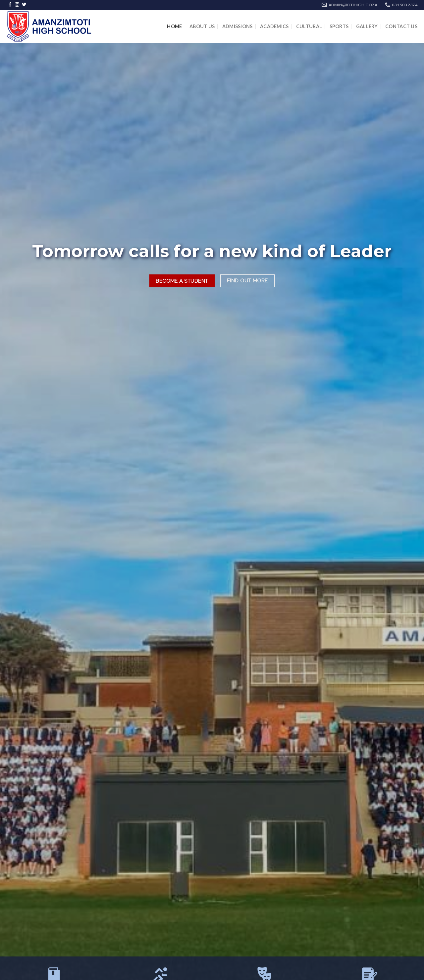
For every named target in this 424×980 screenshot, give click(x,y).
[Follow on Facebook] (10, 5)
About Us (202, 26)
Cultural (309, 26)
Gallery (367, 26)
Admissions (238, 26)
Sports (339, 26)
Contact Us (401, 26)
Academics (274, 26)
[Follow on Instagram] (17, 5)
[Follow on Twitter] (24, 5)
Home (174, 26)
